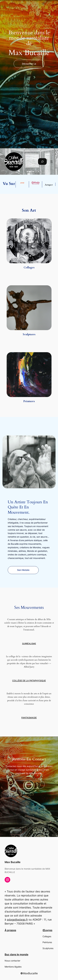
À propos (10, 930)
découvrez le (29, 64)
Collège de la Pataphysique (29, 681)
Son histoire (23, 570)
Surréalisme (29, 644)
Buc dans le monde (16, 955)
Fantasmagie (29, 718)
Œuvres (47, 930)
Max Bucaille (13, 862)
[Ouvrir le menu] (52, 162)
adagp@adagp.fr (17, 920)
